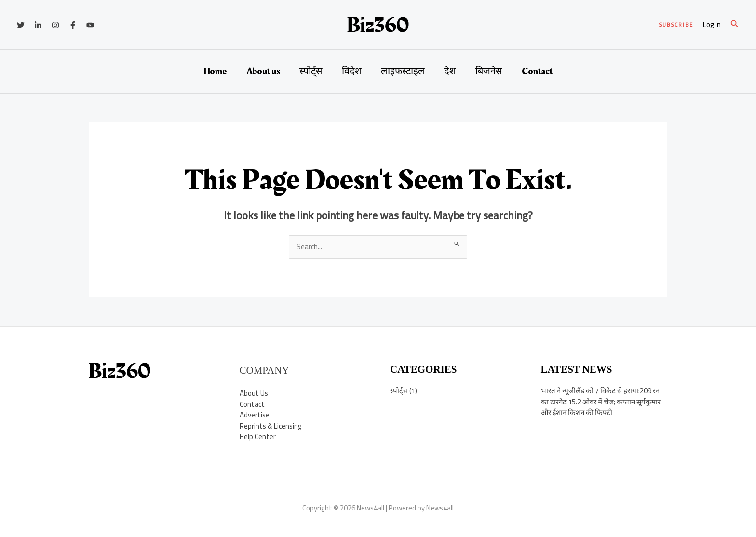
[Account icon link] (712, 25)
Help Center (258, 436)
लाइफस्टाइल (403, 71)
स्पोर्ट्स (311, 71)
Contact (537, 71)
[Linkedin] (38, 25)
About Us (254, 393)
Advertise (255, 415)
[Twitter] (21, 25)
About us (263, 71)
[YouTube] (90, 25)
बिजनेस (489, 71)
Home (215, 71)
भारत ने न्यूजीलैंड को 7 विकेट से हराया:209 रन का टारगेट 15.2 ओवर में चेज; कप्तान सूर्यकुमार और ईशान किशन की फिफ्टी (601, 402)
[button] (676, 25)
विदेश (352, 71)
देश (450, 71)
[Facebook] (73, 25)
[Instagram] (55, 25)
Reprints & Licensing (271, 426)
